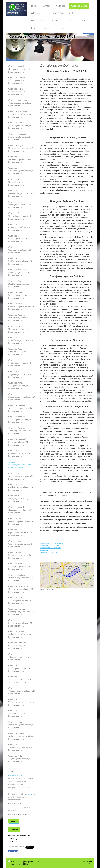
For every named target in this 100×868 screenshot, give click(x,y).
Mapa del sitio (35, 862)
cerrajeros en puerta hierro (50, 548)
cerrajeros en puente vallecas (51, 545)
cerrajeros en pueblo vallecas (51, 543)
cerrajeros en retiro (47, 550)
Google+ (14, 821)
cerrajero (31, 794)
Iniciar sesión (87, 861)
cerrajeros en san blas (49, 552)
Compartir (13, 851)
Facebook (14, 829)
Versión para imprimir (18, 862)
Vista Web (88, 864)
